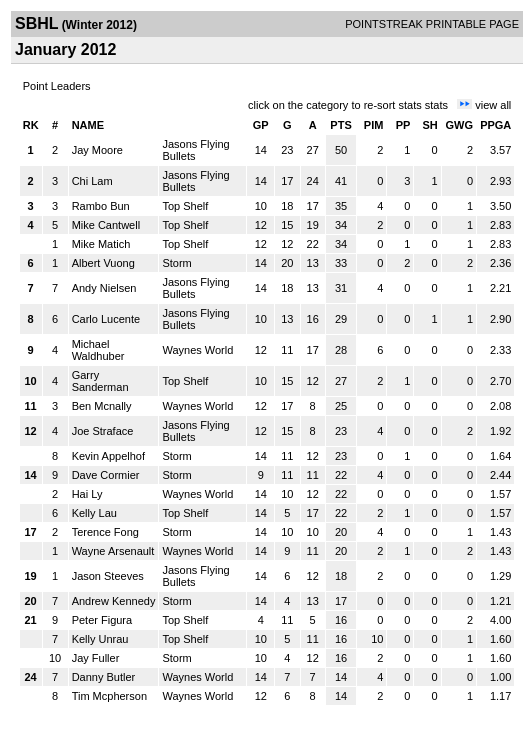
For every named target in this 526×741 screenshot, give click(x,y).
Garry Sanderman (100, 381)
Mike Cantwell (106, 225)
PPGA (495, 125)
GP (261, 125)
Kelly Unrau (100, 639)
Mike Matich (101, 244)
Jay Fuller (96, 658)
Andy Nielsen (104, 288)
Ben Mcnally (102, 406)
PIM (374, 125)
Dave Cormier (106, 475)
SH (429, 125)
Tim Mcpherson (109, 696)
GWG (460, 125)
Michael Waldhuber (98, 350)
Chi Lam (92, 181)
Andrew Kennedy (114, 601)
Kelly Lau (94, 513)
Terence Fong (105, 532)
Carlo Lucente (106, 319)
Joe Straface (103, 431)
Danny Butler (104, 677)
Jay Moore (97, 150)
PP (403, 125)
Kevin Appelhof (108, 456)
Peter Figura (102, 620)
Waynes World (197, 350)
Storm (176, 263)
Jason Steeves (108, 576)
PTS (340, 125)
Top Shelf (185, 206)
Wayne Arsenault (113, 551)
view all (493, 105)
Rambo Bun (101, 206)
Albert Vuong (103, 263)
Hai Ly (87, 494)
